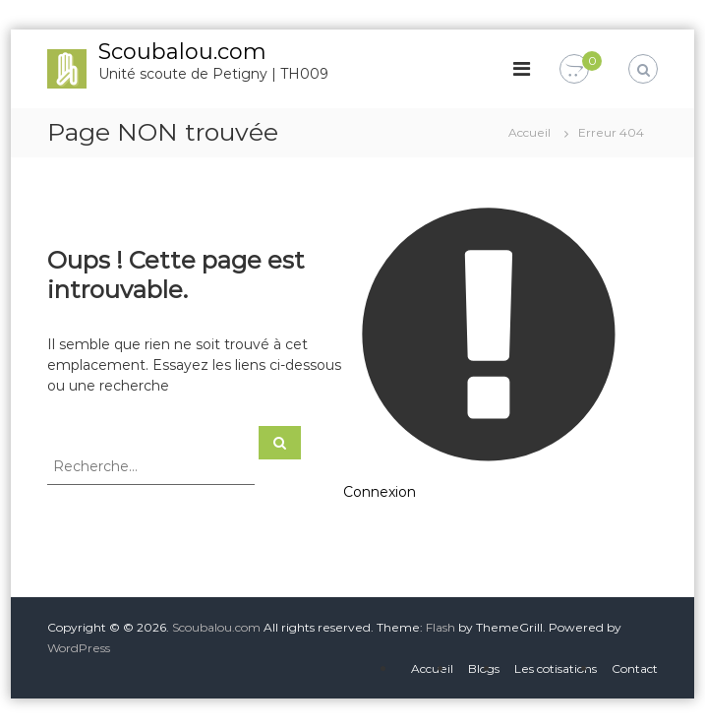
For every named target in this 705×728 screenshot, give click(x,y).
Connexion (380, 492)
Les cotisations (556, 668)
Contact (635, 668)
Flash (441, 627)
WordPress (79, 648)
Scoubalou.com (182, 52)
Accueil (432, 668)
